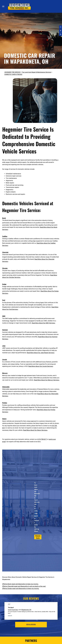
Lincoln (5, 360)
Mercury (5, 373)
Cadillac (5, 236)
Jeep (4, 346)
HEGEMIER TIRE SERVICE (12, 72)
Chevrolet (5, 252)
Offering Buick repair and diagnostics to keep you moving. (20, 584)
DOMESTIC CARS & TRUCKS (13, 74)
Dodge (4, 284)
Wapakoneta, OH (26, 610)
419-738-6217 (43, 439)
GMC (4, 316)
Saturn (4, 419)
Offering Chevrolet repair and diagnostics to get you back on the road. (24, 586)
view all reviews (31, 624)
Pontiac (5, 403)
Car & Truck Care (13, 610)
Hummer (5, 330)
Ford (4, 300)
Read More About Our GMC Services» (44, 323)
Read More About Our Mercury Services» (47, 380)
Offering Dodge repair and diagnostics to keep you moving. (21, 589)
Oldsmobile (6, 387)
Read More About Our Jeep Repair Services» (41, 353)
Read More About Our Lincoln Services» (41, 366)
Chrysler (5, 268)
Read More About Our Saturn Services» (35, 430)
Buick (4, 218)
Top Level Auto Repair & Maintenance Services (36, 72)
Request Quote (38, 537)
